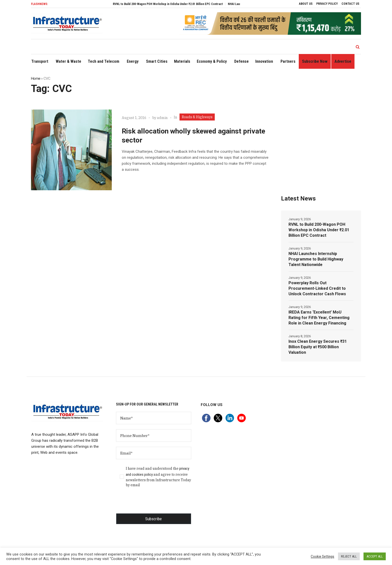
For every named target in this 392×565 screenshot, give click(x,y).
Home (36, 78)
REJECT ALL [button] (349, 556)
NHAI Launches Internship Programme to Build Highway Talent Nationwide (316, 259)
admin (162, 118)
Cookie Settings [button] (322, 556)
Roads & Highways (197, 117)
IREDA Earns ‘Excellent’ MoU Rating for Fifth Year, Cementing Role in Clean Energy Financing (319, 318)
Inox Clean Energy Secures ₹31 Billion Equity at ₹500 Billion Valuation (318, 347)
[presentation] (154, 503)
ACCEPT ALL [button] (375, 556)
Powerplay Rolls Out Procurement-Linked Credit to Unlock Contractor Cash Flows (317, 288)
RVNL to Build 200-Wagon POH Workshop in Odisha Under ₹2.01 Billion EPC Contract (173, 4)
